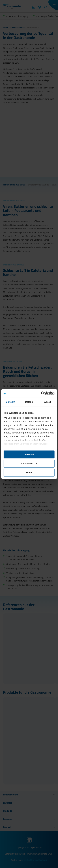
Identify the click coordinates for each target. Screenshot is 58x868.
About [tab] (47, 402)
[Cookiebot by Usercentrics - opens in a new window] (41, 393)
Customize (29, 464)
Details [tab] (29, 402)
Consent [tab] (10, 402)
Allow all (29, 454)
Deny (29, 473)
